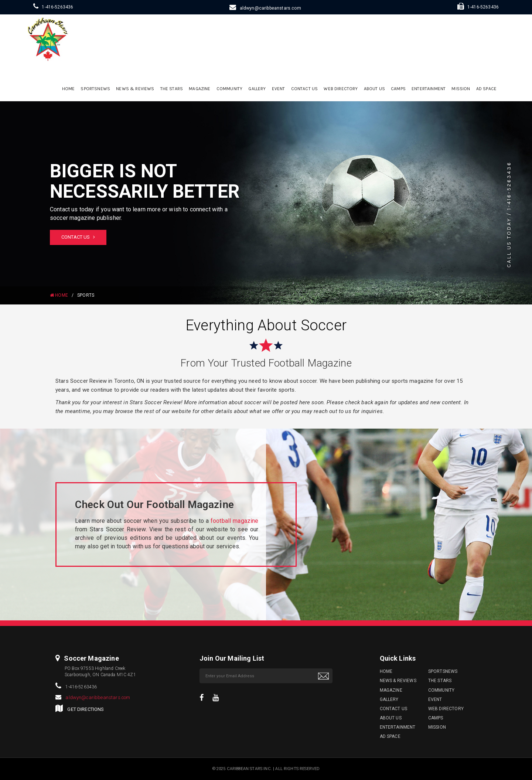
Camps (398, 89)
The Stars (172, 89)
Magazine (199, 89)
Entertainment (429, 89)
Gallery (257, 89)
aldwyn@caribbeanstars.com (270, 8)
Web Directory (341, 89)
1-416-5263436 (57, 7)
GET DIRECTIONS (86, 709)
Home (69, 89)
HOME (59, 295)
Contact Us (305, 89)
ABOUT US (374, 89)
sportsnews (95, 89)
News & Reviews (135, 89)
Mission (461, 89)
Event (279, 89)
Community (229, 89)
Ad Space (486, 89)
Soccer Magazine (91, 658)
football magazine (235, 521)
